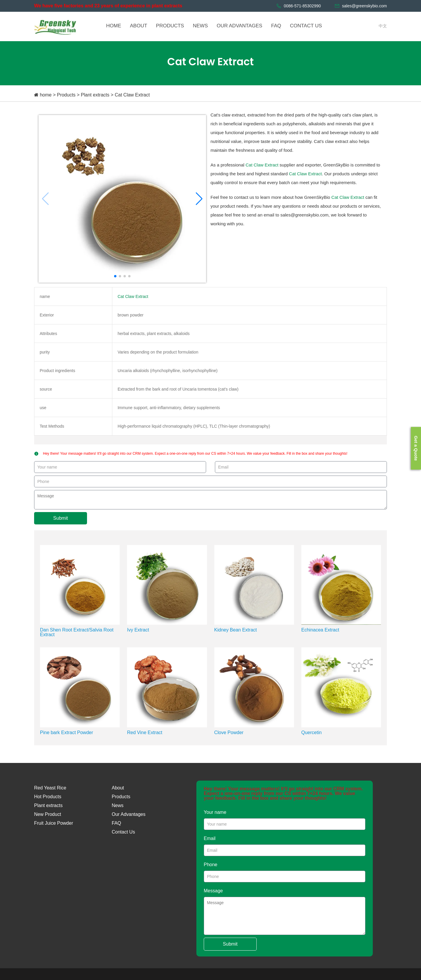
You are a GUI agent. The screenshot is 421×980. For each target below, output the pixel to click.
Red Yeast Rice (50, 788)
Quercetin (311, 732)
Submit (61, 518)
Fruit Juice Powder (54, 823)
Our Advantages (129, 814)
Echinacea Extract (320, 630)
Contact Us (123, 832)
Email (210, 838)
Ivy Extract (138, 630)
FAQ (116, 823)
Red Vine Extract (145, 732)
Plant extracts (95, 95)
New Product (48, 814)
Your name (215, 812)
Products (66, 95)
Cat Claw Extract (132, 95)
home (46, 95)
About (118, 788)
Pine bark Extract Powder (67, 732)
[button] (199, 199)
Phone (210, 865)
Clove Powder (229, 732)
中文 (383, 26)
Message (213, 891)
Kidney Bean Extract (236, 630)
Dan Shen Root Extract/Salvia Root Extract (77, 632)
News (118, 805)
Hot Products (48, 797)
